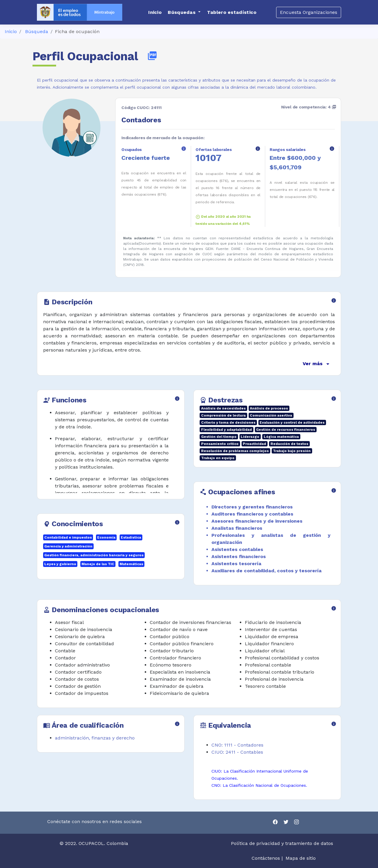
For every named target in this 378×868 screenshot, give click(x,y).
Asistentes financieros (239, 556)
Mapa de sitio (301, 858)
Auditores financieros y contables (252, 514)
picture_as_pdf (152, 56)
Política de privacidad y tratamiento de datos (283, 843)
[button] (184, 12)
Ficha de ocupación (77, 31)
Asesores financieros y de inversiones (257, 521)
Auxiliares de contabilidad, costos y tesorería (267, 571)
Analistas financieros (237, 528)
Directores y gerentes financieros (252, 507)
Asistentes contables (237, 549)
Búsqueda (37, 31)
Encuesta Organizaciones (309, 12)
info (184, 149)
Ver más (317, 364)
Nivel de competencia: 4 (309, 107)
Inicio (11, 31)
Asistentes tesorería (236, 564)
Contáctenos (266, 858)
